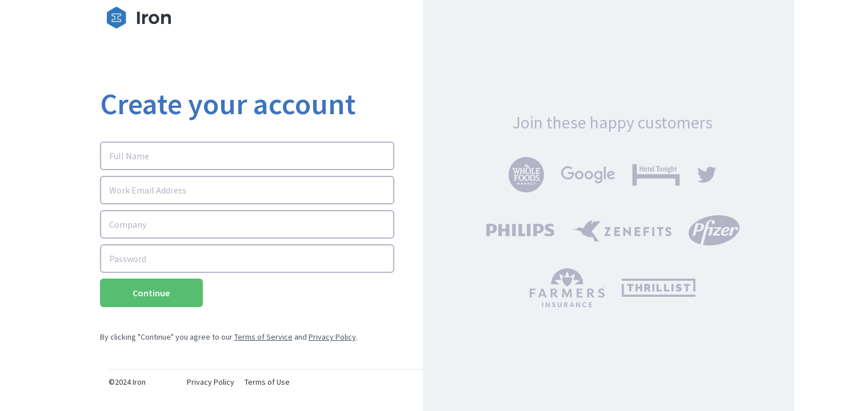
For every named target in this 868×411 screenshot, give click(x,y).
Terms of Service (263, 337)
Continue (151, 293)
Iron (139, 382)
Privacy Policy (332, 337)
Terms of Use (267, 382)
